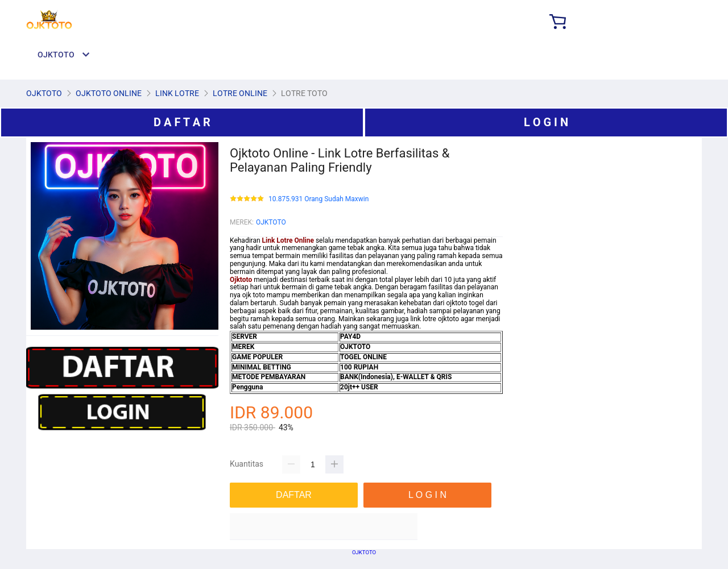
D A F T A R (182, 122)
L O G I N (546, 122)
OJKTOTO (271, 222)
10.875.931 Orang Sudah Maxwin (318, 199)
